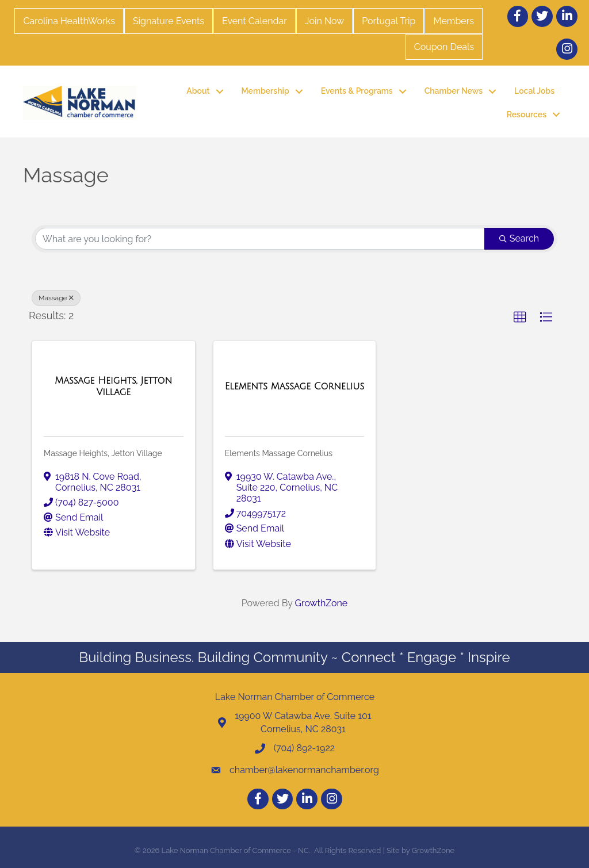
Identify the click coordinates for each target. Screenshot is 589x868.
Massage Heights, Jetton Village (103, 453)
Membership (265, 91)
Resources (527, 114)
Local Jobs (534, 91)
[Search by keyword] (260, 239)
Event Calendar (255, 21)
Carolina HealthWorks (69, 21)
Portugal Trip (389, 21)
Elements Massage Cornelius (279, 453)
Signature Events (169, 21)
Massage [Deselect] (56, 298)
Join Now (324, 21)
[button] (520, 318)
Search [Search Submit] (519, 238)
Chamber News (454, 91)
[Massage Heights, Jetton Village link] (114, 386)
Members (454, 21)
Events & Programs (357, 91)
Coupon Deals (444, 47)
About (198, 91)
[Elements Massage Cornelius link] (294, 387)
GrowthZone (322, 603)
